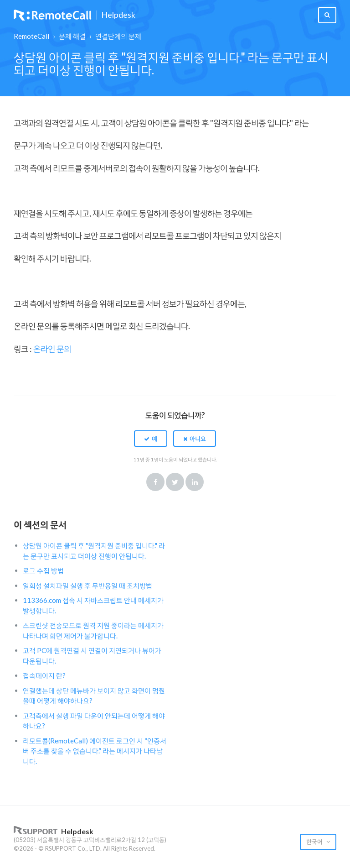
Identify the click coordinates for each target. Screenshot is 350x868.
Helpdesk (118, 15)
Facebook (155, 482)
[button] (151, 439)
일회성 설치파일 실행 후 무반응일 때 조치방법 (87, 586)
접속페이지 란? (44, 675)
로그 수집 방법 (43, 570)
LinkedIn (195, 482)
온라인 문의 (52, 349)
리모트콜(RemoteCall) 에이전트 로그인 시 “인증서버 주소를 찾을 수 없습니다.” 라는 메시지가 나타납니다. (95, 751)
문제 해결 (72, 36)
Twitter (175, 482)
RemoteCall (31, 36)
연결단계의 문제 (118, 36)
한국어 (315, 842)
